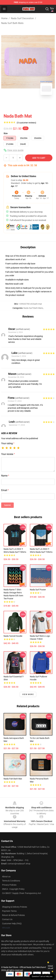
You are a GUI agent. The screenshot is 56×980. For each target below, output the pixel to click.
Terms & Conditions (11, 881)
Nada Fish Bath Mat (13, 779)
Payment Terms (9, 911)
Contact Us (7, 919)
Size (6, 133)
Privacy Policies (9, 885)
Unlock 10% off (50, 967)
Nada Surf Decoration (22, 18)
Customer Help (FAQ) (12, 924)
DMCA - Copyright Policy (13, 889)
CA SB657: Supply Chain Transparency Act (22, 893)
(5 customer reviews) (26, 123)
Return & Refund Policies (13, 915)
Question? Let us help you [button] (42, 976)
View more (28, 694)
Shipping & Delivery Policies (15, 907)
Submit (7, 505)
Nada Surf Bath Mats (12, 23)
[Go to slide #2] (36, 104)
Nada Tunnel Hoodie (13, 636)
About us (6, 877)
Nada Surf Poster (38, 590)
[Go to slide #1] (20, 104)
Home (4, 18)
